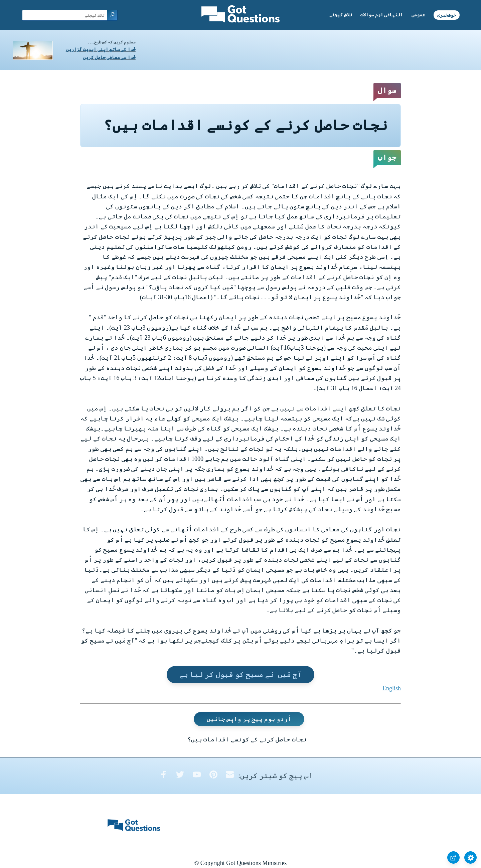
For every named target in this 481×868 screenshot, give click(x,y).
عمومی (418, 15)
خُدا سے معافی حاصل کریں (109, 58)
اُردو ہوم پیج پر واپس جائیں (249, 719)
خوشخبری (447, 15)
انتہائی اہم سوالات (382, 15)
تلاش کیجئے (341, 15)
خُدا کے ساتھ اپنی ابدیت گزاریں (101, 50)
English (392, 688)
